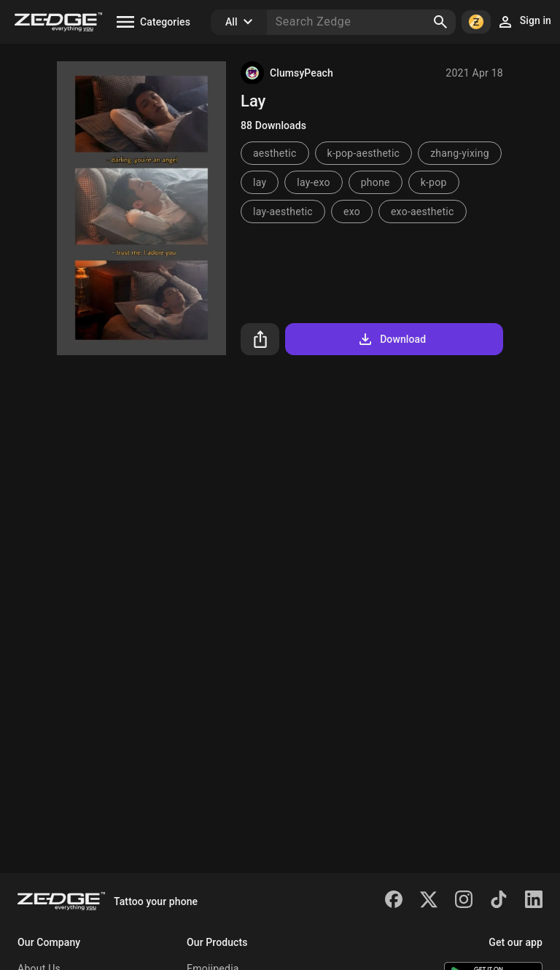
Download (391, 339)
